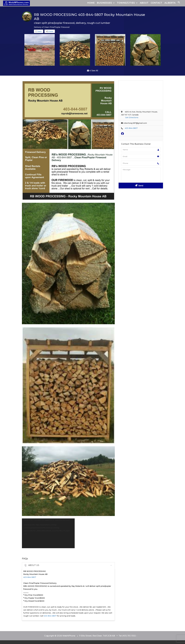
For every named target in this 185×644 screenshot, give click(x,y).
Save (39, 31)
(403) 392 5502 (129, 636)
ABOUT (144, 3)
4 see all (93, 71)
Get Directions (132, 117)
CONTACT (156, 3)
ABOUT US (32, 565)
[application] (48, 533)
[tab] (68, 565)
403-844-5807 (30, 577)
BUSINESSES (104, 3)
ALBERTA (170, 3)
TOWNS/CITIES (126, 3)
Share (50, 31)
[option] (40, 51)
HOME (91, 3)
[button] (179, 3)
